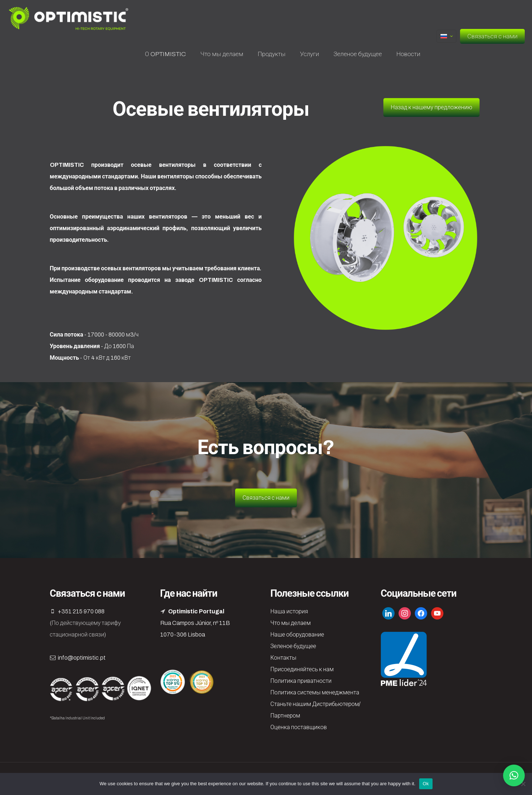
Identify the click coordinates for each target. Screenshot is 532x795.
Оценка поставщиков (299, 727)
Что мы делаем (291, 623)
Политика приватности (301, 681)
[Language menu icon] (446, 36)
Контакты (284, 658)
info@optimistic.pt (82, 658)
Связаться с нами (492, 36)
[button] (514, 775)
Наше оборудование (297, 635)
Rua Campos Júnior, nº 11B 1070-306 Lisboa (195, 623)
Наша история (289, 611)
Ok (426, 784)
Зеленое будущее (293, 646)
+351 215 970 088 (81, 611)
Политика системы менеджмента (315, 692)
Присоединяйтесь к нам (302, 669)
